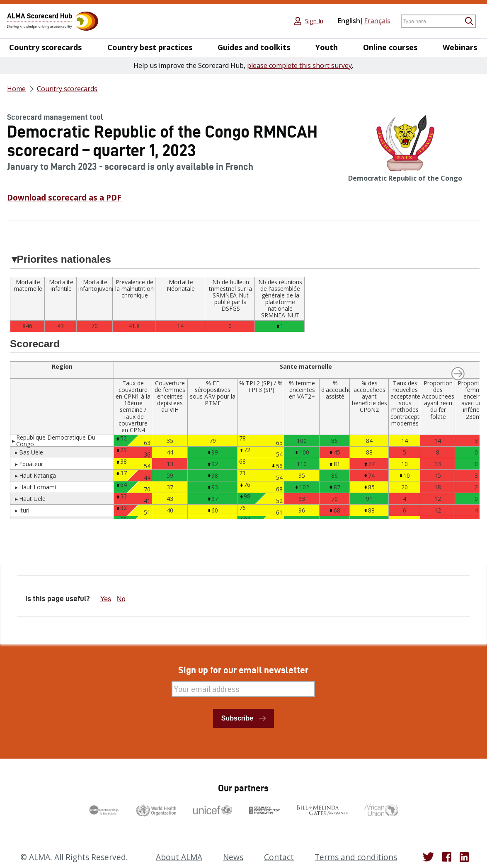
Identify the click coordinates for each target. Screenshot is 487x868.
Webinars (460, 47)
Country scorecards (45, 47)
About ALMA (179, 857)
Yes (106, 599)
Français (377, 21)
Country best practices (150, 47)
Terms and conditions (356, 857)
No (121, 599)
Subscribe (237, 718)
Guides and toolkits (254, 47)
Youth (327, 47)
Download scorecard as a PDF (64, 198)
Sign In (314, 21)
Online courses (390, 47)
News (233, 857)
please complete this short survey (299, 65)
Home (16, 89)
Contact (279, 857)
